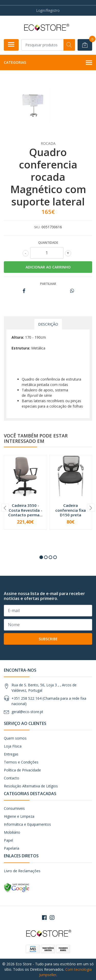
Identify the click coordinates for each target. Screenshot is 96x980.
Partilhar (48, 284)
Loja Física (13, 746)
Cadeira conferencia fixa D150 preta (71, 510)
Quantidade (48, 243)
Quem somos (15, 738)
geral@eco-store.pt (27, 712)
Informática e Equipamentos (27, 824)
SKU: (37, 227)
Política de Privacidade (22, 770)
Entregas (11, 754)
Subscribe (48, 639)
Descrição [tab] (48, 324)
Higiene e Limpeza (19, 816)
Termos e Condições (21, 762)
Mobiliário (12, 832)
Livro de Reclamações (22, 871)
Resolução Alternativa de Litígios (31, 786)
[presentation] (5, 508)
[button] (41, 557)
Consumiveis (14, 808)
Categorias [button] (48, 63)
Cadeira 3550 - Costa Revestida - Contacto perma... (25, 510)
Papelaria (12, 848)
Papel (8, 840)
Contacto (12, 778)
